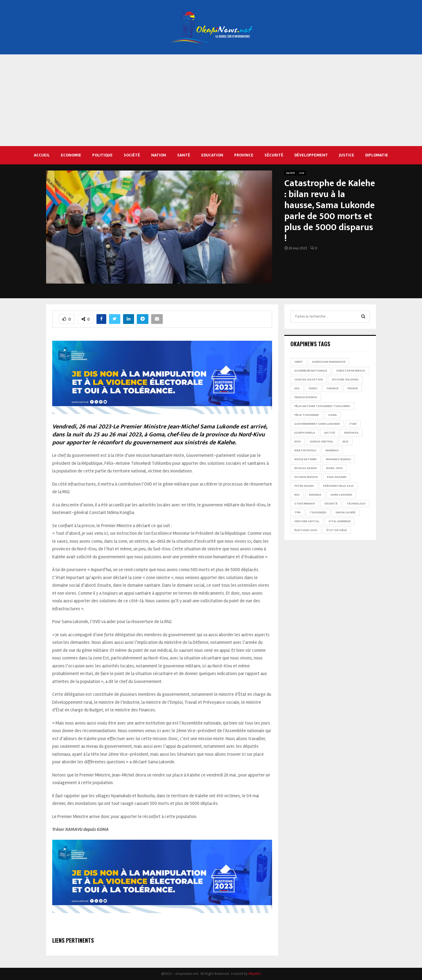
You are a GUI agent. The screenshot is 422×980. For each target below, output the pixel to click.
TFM (297, 512)
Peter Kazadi (304, 486)
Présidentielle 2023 (338, 486)
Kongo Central (322, 442)
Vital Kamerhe (340, 521)
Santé (184, 155)
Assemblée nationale (311, 371)
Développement (311, 155)
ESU (297, 388)
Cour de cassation (309, 380)
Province (244, 155)
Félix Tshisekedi (307, 415)
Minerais (332, 450)
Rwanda (315, 495)
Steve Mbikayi (305, 504)
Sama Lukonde (341, 495)
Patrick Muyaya (306, 477)
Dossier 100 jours (345, 380)
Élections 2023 (306, 530)
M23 (346, 442)
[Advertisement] (211, 100)
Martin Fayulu (305, 450)
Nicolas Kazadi (306, 468)
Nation (159, 155)
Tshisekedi (318, 512)
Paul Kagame (337, 477)
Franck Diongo (306, 397)
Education (212, 155)
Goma (333, 415)
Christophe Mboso (351, 371)
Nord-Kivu (334, 468)
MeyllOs (255, 974)
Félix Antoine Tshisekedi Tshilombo (322, 406)
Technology (356, 504)
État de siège (337, 530)
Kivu (298, 442)
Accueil (42, 155)
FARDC (313, 388)
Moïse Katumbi (306, 459)
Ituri (353, 424)
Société (132, 155)
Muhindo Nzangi (338, 459)
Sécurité (274, 155)
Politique (102, 155)
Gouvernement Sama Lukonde (317, 424)
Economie (71, 155)
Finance (333, 388)
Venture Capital (307, 521)
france (353, 388)
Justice (347, 155)
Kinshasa (351, 433)
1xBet (299, 362)
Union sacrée (346, 512)
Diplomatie (377, 155)
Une (302, 173)
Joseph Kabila (305, 433)
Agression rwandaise (329, 362)
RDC (297, 495)
